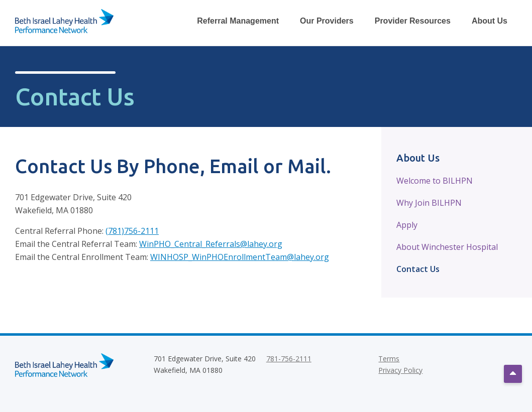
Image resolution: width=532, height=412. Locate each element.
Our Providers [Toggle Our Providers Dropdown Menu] (327, 21)
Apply (407, 225)
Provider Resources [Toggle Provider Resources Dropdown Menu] (413, 21)
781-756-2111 (289, 359)
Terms (389, 359)
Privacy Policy (400, 370)
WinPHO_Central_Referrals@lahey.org (211, 244)
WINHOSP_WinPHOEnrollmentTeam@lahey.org (240, 257)
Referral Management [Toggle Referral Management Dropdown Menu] (238, 21)
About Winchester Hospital (447, 247)
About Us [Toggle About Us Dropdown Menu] (490, 21)
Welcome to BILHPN (435, 181)
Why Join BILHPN (429, 203)
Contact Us (418, 269)
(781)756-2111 (132, 231)
